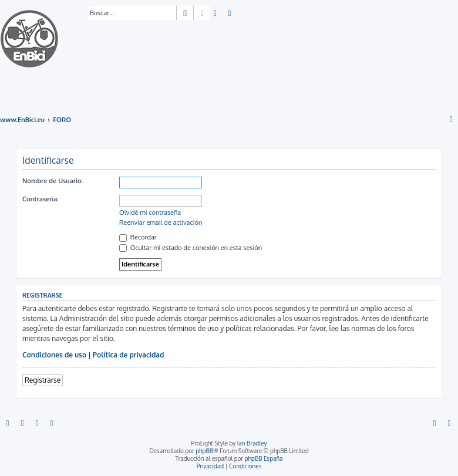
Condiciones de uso (54, 355)
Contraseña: (41, 199)
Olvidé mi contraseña (150, 212)
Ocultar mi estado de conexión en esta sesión (191, 248)
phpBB (204, 451)
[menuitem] (215, 13)
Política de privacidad (129, 355)
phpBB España (264, 458)
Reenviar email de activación (161, 222)
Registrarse (43, 380)
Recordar (138, 237)
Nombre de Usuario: (53, 181)
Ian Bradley (252, 443)
